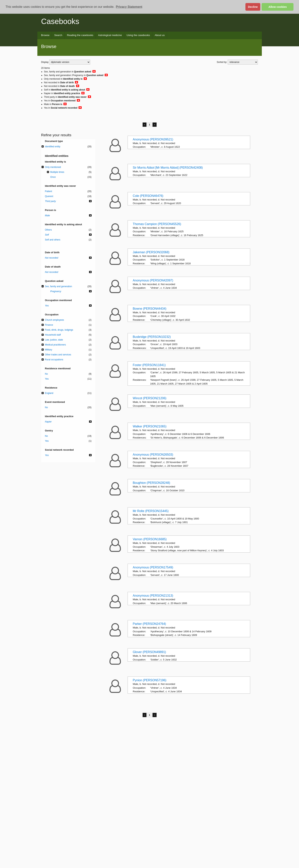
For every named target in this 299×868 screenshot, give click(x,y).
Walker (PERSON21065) (149, 426)
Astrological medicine (110, 35)
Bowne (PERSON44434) (149, 309)
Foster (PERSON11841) (149, 365)
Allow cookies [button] (278, 7)
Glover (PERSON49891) (149, 652)
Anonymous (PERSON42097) (153, 280)
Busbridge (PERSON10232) (152, 337)
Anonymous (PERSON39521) (153, 139)
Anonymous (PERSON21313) (153, 596)
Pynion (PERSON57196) (149, 680)
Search (58, 35)
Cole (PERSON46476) (148, 196)
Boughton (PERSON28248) (151, 483)
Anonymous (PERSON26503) (153, 455)
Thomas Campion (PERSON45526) (157, 224)
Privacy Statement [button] (129, 7)
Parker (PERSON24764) (149, 624)
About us (160, 35)
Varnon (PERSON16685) (150, 539)
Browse (45, 35)
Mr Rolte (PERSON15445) (151, 511)
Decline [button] (253, 7)
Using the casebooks (138, 35)
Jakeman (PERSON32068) (151, 252)
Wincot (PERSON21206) (149, 398)
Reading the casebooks (80, 35)
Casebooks (60, 21)
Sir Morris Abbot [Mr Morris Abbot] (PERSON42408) (168, 168)
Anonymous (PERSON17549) (153, 567)
